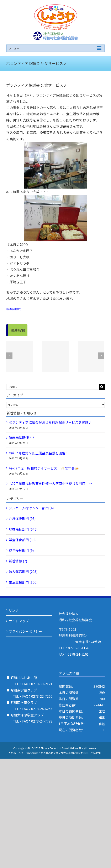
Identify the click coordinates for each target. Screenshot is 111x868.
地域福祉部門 (14, 309)
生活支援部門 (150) (23, 582)
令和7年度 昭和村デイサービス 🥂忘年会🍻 (44, 468)
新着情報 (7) (18, 561)
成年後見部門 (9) (21, 550)
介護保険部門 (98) (22, 518)
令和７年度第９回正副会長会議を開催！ (39, 453)
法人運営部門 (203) (23, 571)
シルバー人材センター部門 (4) (31, 508)
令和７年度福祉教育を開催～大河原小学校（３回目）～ (50, 483)
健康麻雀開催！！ (22, 438)
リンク (14, 610)
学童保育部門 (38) (22, 540)
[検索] (102, 387)
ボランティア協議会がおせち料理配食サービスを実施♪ (50, 422)
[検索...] (52, 387)
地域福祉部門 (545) (23, 529)
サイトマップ (19, 621)
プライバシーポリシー (25, 631)
